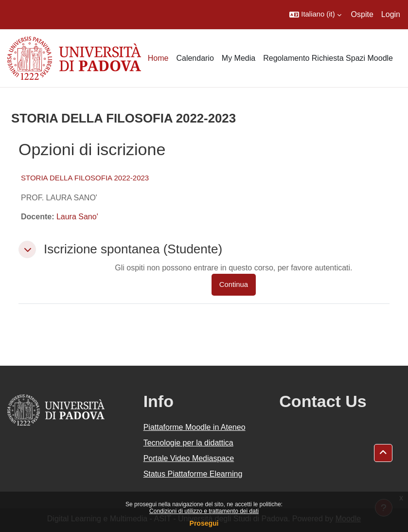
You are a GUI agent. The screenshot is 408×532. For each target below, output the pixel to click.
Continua (234, 284)
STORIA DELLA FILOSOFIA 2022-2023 (85, 178)
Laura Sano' (77, 217)
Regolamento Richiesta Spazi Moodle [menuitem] (328, 58)
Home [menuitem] (158, 58)
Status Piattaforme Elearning (193, 474)
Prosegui (204, 523)
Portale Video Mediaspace (189, 458)
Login (391, 14)
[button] (315, 15)
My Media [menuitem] (239, 58)
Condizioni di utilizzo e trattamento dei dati (204, 511)
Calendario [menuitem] (195, 58)
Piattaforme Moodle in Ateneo (195, 427)
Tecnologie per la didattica (188, 443)
